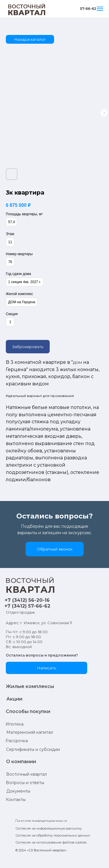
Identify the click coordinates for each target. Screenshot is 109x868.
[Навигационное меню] (100, 9)
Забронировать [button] (28, 347)
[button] (55, 549)
